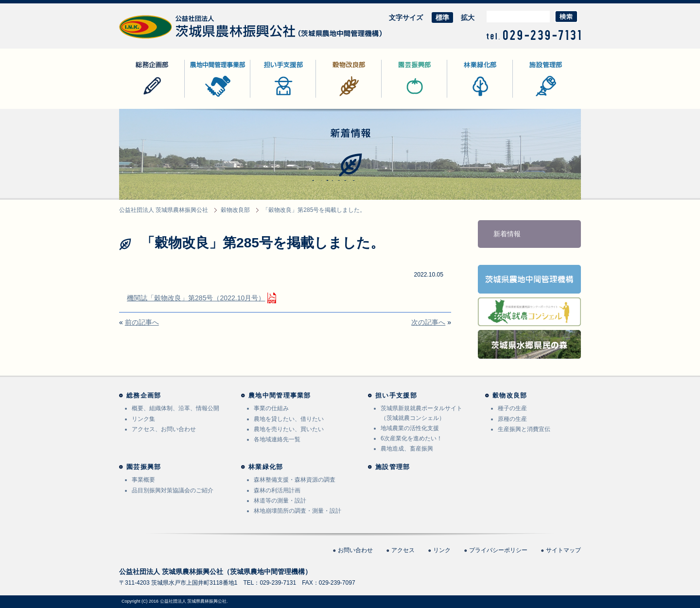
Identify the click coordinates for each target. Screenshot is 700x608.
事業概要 (143, 480)
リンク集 (143, 419)
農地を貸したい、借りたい (289, 419)
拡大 (468, 17)
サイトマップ (563, 550)
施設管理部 (530, 97)
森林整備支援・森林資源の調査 (295, 480)
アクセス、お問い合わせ (164, 429)
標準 (442, 17)
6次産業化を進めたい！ (411, 438)
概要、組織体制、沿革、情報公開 (175, 408)
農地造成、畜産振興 (407, 449)
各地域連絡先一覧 (277, 439)
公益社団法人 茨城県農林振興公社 (171, 39)
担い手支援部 (271, 97)
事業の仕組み (271, 408)
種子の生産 (512, 408)
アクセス (403, 550)
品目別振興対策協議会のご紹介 (173, 490)
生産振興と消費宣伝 (524, 429)
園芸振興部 (399, 97)
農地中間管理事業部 (215, 97)
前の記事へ (142, 322)
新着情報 (507, 234)
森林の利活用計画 (277, 490)
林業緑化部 (464, 97)
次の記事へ (428, 322)
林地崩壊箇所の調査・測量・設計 (297, 511)
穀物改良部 (333, 97)
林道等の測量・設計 (280, 501)
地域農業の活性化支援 (410, 428)
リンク (442, 550)
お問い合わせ (355, 550)
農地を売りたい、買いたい (289, 429)
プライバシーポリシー (498, 550)
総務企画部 (136, 97)
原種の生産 (512, 419)
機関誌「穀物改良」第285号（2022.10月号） (196, 298)
